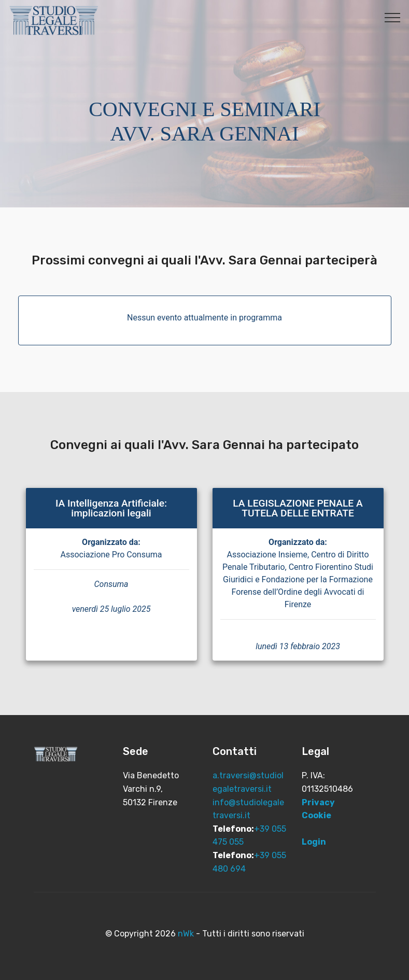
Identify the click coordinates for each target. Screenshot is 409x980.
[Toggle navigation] (393, 17)
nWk (186, 934)
